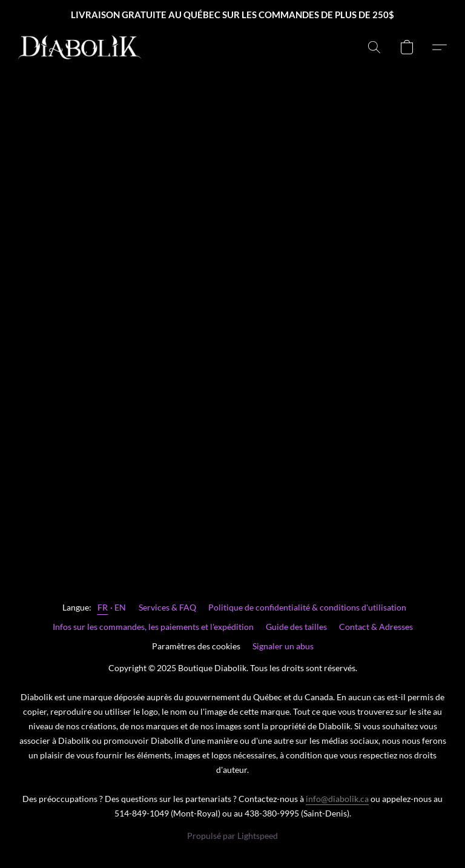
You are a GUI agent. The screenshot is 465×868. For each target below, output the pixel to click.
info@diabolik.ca (337, 799)
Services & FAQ (167, 607)
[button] (80, 47)
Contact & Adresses (376, 627)
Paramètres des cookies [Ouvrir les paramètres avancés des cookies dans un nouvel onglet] (196, 646)
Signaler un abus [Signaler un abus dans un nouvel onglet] (283, 646)
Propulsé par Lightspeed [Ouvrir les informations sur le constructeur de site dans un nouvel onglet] (232, 836)
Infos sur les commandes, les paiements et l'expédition (153, 627)
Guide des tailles (296, 627)
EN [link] (120, 607)
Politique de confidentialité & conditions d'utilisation (307, 607)
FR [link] (103, 607)
